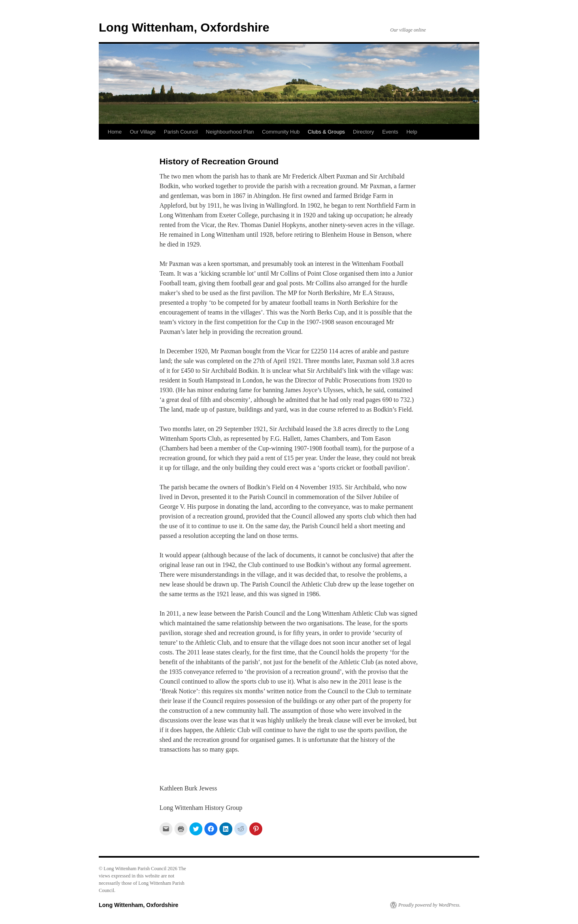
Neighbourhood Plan (230, 132)
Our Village (143, 132)
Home (115, 132)
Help (412, 132)
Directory (363, 132)
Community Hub (281, 132)
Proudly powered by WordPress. (429, 905)
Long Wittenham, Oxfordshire (184, 27)
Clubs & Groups (326, 132)
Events (390, 132)
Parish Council (181, 132)
